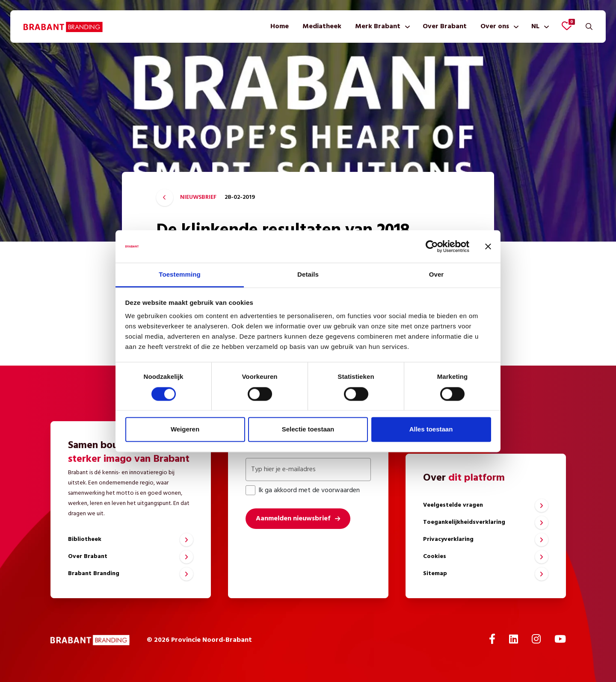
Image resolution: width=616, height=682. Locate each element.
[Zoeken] (589, 27)
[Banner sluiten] (488, 246)
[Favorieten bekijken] (567, 26)
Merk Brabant (378, 27)
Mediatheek (322, 27)
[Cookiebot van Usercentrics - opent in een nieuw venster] (432, 246)
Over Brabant (445, 27)
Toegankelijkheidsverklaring (464, 522)
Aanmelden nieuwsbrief (293, 519)
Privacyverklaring (448, 539)
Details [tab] (308, 275)
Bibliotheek (85, 539)
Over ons (495, 27)
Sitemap (435, 574)
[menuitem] (280, 27)
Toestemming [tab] (180, 275)
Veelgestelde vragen (453, 505)
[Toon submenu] (406, 27)
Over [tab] (437, 275)
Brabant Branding (94, 574)
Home (280, 27)
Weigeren (185, 430)
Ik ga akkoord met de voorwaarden (303, 490)
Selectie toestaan (308, 430)
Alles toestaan (431, 430)
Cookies (435, 557)
